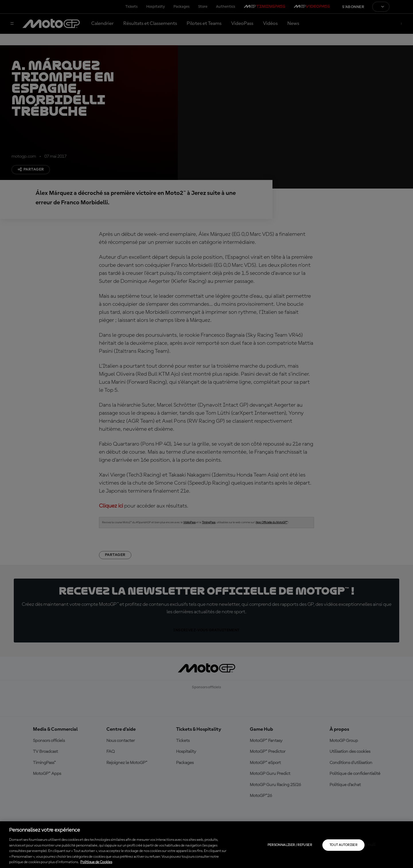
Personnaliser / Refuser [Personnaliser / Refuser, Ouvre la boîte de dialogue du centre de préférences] (290, 845)
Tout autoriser (343, 845)
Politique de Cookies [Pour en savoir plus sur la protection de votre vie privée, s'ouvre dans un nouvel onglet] (96, 862)
